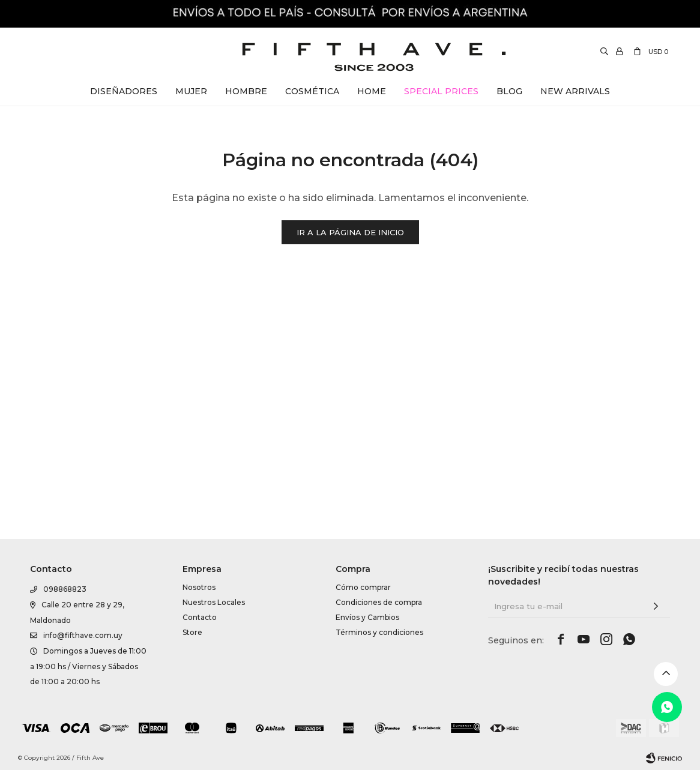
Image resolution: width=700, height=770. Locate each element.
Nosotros (199, 729)
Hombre (246, 91)
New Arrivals (575, 91)
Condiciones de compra (379, 744)
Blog (509, 91)
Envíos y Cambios (367, 759)
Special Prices (441, 91)
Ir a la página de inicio (350, 232)
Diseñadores (124, 91)
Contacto (200, 759)
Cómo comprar (363, 729)
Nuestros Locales (214, 744)
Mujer (191, 91)
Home (372, 91)
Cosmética (312, 91)
